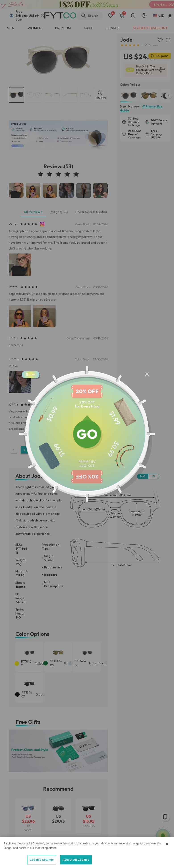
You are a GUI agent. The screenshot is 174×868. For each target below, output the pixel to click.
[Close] (167, 844)
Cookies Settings (42, 860)
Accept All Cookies (76, 860)
